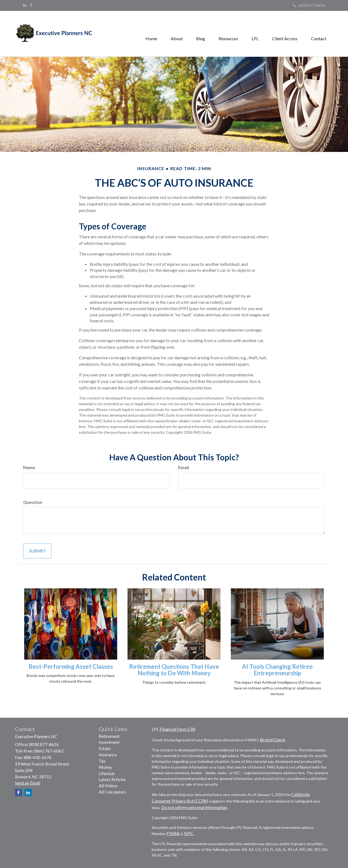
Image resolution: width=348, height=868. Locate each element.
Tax (102, 761)
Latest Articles (112, 779)
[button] (176, 34)
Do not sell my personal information (194, 807)
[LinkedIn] (25, 5)
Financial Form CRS (178, 729)
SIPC (189, 833)
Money (105, 767)
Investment (109, 742)
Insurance (108, 755)
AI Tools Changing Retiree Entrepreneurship (277, 670)
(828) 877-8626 (309, 5)
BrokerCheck (273, 740)
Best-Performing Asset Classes (71, 666)
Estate (105, 748)
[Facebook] (31, 5)
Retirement (109, 736)
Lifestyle (107, 773)
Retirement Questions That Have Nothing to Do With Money (174, 670)
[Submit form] (37, 551)
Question (33, 502)
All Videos (108, 786)
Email (184, 467)
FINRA (173, 833)
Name (29, 467)
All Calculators (112, 792)
